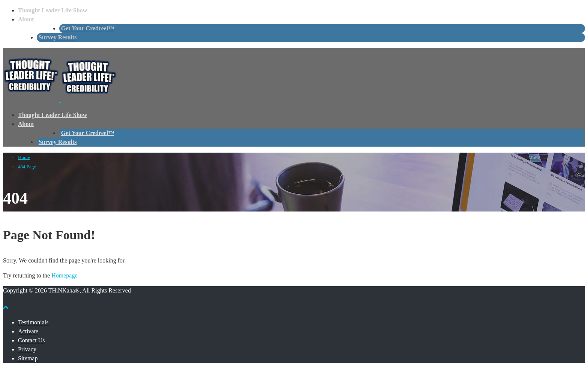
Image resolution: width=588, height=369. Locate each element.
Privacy (27, 349)
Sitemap (28, 358)
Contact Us (31, 340)
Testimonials (33, 322)
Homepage (64, 275)
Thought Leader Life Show (52, 10)
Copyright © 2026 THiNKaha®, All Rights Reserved (67, 290)
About (26, 19)
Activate (28, 331)
